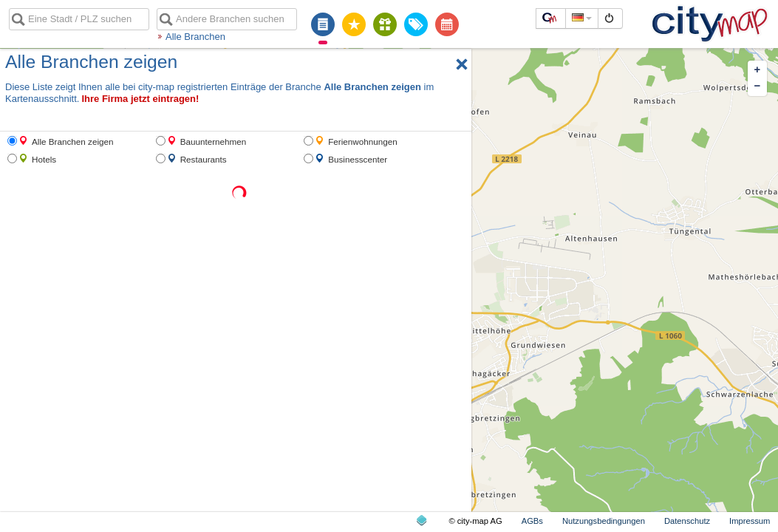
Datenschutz (687, 521)
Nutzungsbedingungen (604, 521)
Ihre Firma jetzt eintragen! (140, 99)
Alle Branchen (195, 37)
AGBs (532, 521)
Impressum (750, 521)
